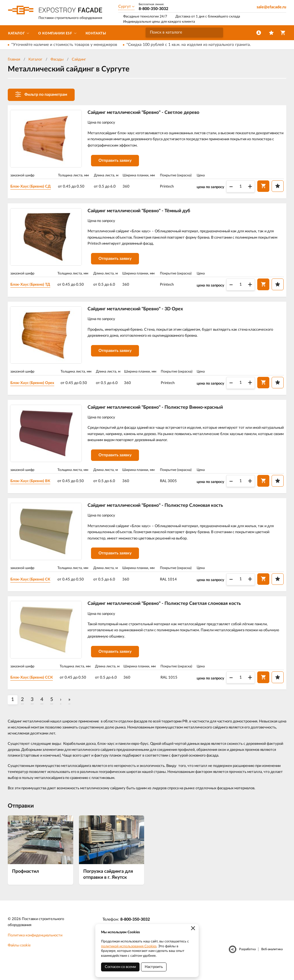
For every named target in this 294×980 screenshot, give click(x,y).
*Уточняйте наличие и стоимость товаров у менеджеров (64, 45)
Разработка (247, 960)
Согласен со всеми (120, 967)
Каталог (35, 60)
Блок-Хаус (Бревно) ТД (34, 287)
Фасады (57, 60)
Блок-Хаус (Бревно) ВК (34, 488)
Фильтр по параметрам (41, 94)
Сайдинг (79, 60)
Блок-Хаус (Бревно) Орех (36, 387)
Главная (14, 60)
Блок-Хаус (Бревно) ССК (36, 688)
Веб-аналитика (272, 960)
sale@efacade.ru (271, 7)
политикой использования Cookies (129, 946)
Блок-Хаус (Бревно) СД (35, 187)
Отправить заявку (118, 162)
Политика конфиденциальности (35, 947)
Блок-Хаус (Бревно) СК (34, 588)
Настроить (154, 967)
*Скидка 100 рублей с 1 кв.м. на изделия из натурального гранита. (188, 45)
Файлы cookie (19, 957)
